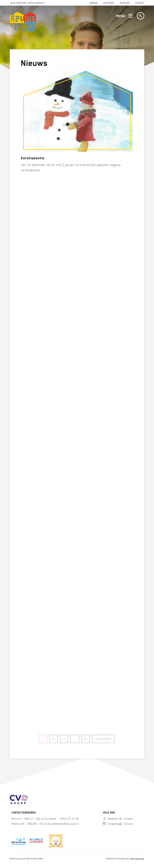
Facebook (110, 819)
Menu (124, 16)
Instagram (111, 824)
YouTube (126, 824)
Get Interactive (137, 858)
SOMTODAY (109, 3)
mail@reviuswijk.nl (69, 824)
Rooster (125, 3)
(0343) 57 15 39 (69, 819)
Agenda (94, 3)
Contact (140, 3)
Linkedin (126, 819)
